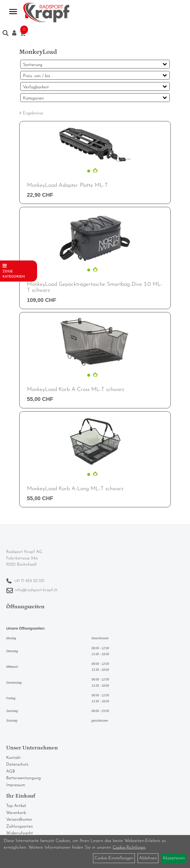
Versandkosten (19, 820)
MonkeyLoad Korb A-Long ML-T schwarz (75, 489)
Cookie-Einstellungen (114, 858)
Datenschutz (17, 764)
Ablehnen (148, 858)
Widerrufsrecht (20, 833)
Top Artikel (16, 806)
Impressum (16, 785)
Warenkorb (16, 813)
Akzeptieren (174, 858)
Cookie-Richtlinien (129, 848)
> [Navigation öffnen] (11, 12)
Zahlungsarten (20, 826)
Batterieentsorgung (24, 778)
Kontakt (13, 758)
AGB (11, 771)
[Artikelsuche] (5, 34)
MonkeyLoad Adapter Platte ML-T (67, 185)
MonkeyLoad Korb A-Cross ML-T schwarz (76, 390)
